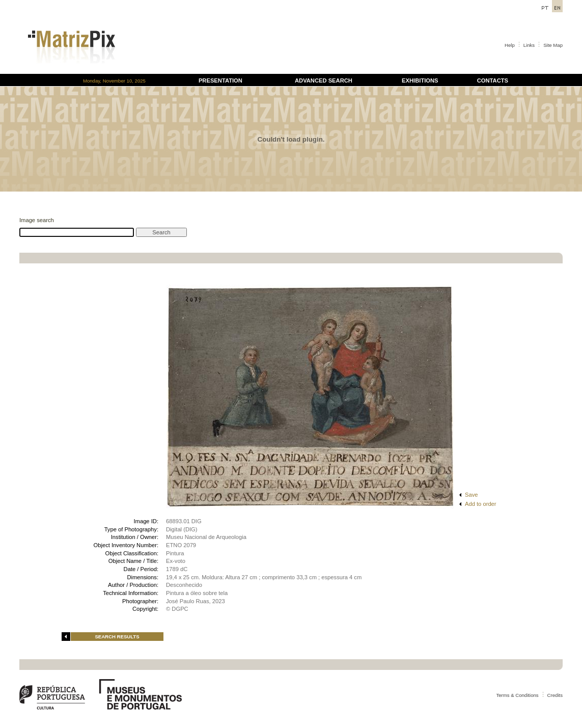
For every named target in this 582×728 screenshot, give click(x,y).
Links (529, 45)
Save (472, 495)
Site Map (553, 45)
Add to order (481, 504)
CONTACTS (493, 80)
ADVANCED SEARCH (324, 80)
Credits (555, 695)
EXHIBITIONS (420, 80)
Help (510, 45)
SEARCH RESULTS (117, 637)
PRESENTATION (220, 80)
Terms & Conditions (517, 695)
